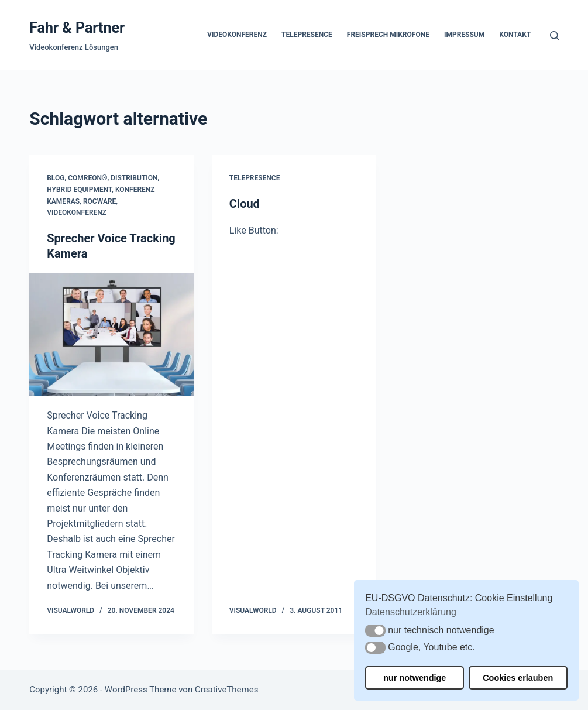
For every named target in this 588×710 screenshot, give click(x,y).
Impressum (464, 35)
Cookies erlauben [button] (518, 678)
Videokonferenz (237, 35)
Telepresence (307, 35)
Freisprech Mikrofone (388, 35)
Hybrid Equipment (79, 190)
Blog (56, 178)
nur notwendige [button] (415, 678)
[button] (375, 631)
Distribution (134, 178)
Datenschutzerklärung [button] (411, 612)
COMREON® (87, 178)
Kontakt (515, 35)
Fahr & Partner (77, 28)
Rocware (99, 201)
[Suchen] (554, 35)
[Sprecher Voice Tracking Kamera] (112, 335)
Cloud (245, 204)
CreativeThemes (227, 690)
